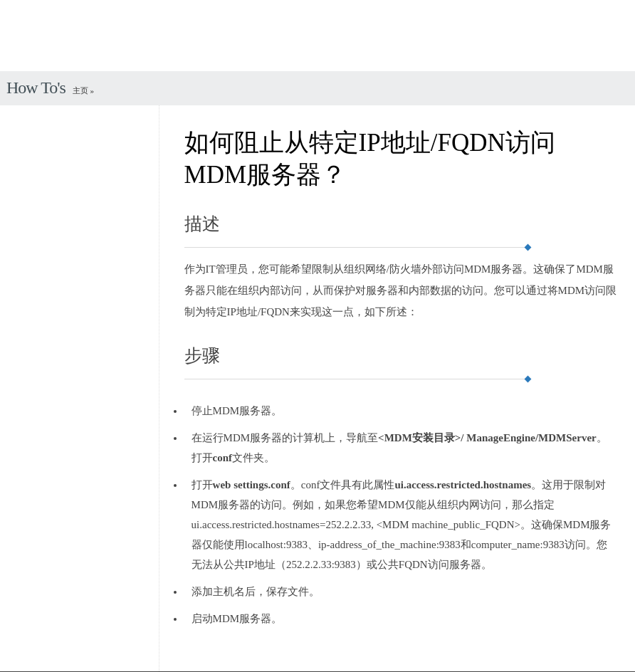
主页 (82, 90)
